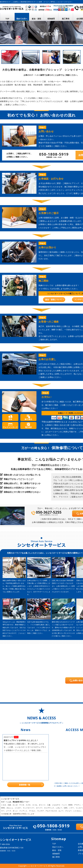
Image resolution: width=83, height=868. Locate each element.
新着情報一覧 (25, 785)
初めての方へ (22, 19)
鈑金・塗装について (54, 300)
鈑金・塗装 (36, 19)
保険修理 (51, 19)
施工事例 (66, 19)
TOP (7, 19)
